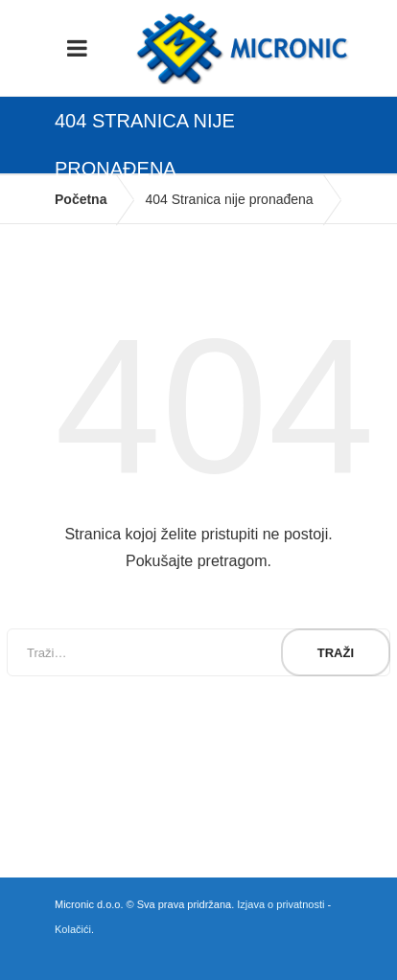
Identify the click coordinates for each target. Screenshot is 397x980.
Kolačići (73, 929)
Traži (336, 653)
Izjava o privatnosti (280, 904)
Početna (81, 199)
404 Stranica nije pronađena (229, 199)
